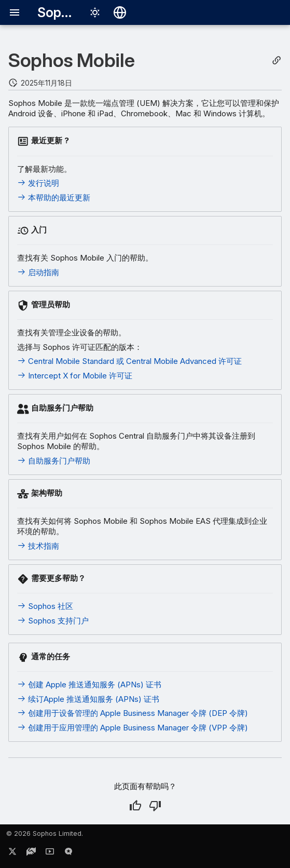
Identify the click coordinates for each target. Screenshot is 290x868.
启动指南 (38, 272)
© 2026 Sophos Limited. (45, 833)
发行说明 (38, 183)
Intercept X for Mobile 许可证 (75, 376)
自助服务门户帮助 (54, 461)
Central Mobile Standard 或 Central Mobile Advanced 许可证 (129, 361)
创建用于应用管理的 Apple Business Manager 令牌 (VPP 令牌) (133, 728)
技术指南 (38, 546)
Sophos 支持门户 (53, 621)
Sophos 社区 (45, 606)
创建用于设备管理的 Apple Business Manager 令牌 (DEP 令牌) (133, 713)
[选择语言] (120, 12)
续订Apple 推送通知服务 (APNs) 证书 (88, 699)
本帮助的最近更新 (54, 198)
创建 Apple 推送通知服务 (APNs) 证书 (89, 684)
